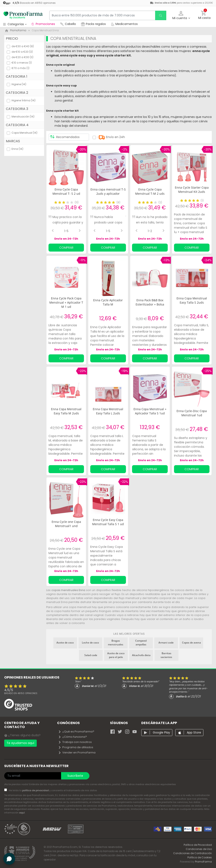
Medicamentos (124, 24)
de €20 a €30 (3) (22, 57)
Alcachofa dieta (141, 655)
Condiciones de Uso (199, 849)
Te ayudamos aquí (20, 743)
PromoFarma (203, 862)
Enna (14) (17, 149)
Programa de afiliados (76, 747)
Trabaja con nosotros (75, 742)
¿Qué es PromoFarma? (76, 732)
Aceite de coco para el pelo (116, 655)
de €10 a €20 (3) (22, 52)
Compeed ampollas (141, 643)
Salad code (91, 655)
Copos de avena (191, 643)
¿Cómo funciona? (73, 737)
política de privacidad (36, 790)
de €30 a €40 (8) (23, 46)
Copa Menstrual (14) (24, 133)
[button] (181, 15)
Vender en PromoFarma (77, 752)
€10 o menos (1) (22, 63)
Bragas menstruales (116, 643)
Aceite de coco (65, 643)
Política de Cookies (200, 857)
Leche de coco (90, 643)
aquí (22, 813)
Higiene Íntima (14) (24, 100)
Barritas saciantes (166, 655)
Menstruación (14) (23, 117)
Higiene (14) (19, 84)
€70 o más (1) (20, 68)
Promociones (43, 24)
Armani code (166, 643)
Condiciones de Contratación (192, 853)
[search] (160, 15)
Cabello (68, 24)
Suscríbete (75, 776)
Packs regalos (93, 24)
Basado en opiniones (21, 693)
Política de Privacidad (198, 845)
